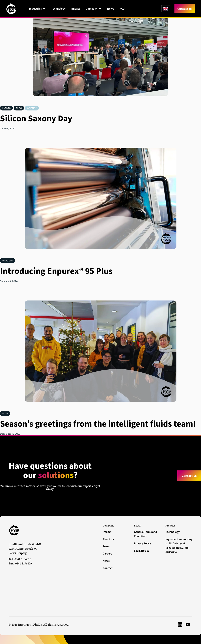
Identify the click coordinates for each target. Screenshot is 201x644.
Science (32, 108)
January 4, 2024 (9, 281)
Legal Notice (142, 551)
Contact (108, 568)
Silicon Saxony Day (36, 118)
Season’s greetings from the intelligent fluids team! (98, 424)
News (106, 561)
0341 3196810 (23, 559)
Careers (107, 554)
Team (106, 546)
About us (108, 539)
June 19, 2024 (8, 129)
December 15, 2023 (10, 434)
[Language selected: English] (166, 9)
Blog (19, 108)
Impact (107, 532)
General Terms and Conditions (145, 534)
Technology (173, 532)
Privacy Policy (142, 543)
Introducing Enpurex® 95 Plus (56, 271)
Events (7, 108)
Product (8, 261)
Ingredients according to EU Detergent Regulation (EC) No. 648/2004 (179, 546)
